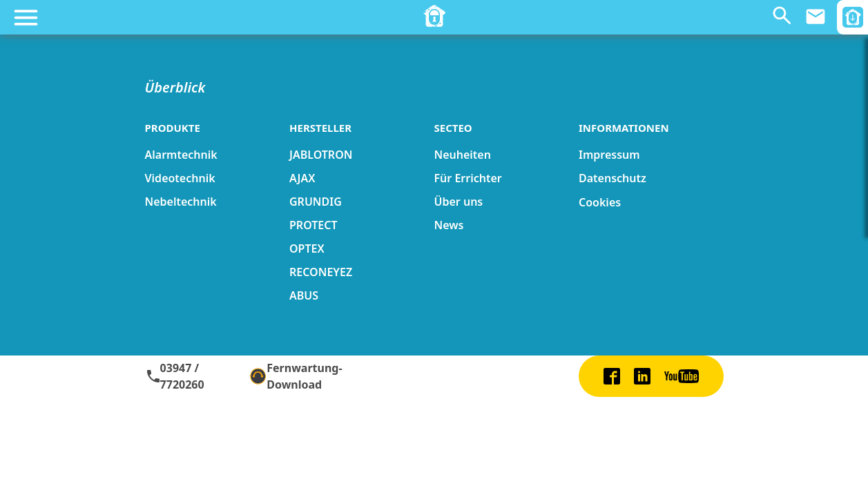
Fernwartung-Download (296, 376)
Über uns (459, 202)
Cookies (600, 202)
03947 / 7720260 (175, 376)
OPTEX (307, 248)
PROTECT (314, 225)
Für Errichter (468, 178)
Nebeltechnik (181, 202)
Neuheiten (463, 155)
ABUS (304, 295)
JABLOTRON (321, 155)
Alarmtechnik (181, 155)
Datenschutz (613, 178)
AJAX (302, 178)
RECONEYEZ (321, 272)
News (449, 225)
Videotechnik (180, 178)
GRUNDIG (316, 202)
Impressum (609, 155)
